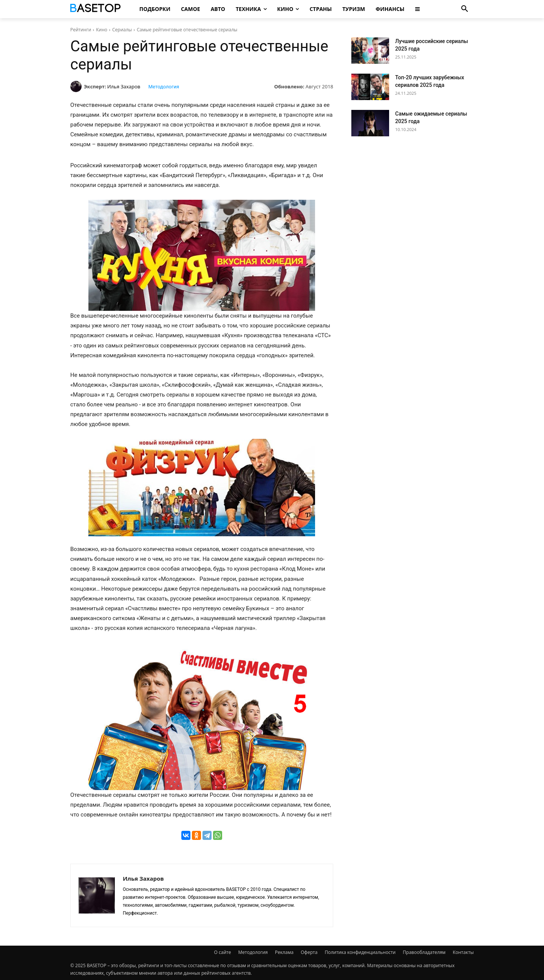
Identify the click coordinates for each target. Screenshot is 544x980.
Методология (164, 87)
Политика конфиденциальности (360, 952)
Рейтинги (81, 30)
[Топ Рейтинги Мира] (97, 9)
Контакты (463, 952)
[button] (465, 9)
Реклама (284, 952)
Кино (102, 30)
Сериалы (122, 30)
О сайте (223, 952)
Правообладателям (424, 952)
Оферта (309, 952)
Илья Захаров (124, 86)
